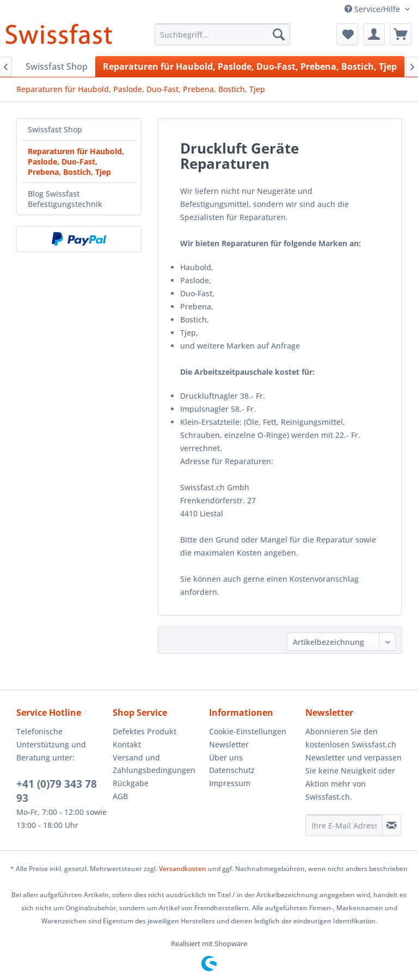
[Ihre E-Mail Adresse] (344, 825)
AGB (120, 796)
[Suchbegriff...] (223, 34)
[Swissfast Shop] (57, 66)
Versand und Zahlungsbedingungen (154, 764)
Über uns (226, 757)
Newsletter (229, 744)
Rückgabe (131, 783)
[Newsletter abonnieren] (392, 825)
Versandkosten (183, 869)
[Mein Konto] (374, 34)
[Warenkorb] (401, 34)
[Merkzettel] (347, 34)
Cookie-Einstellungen (248, 731)
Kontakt (127, 744)
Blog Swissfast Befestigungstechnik (65, 199)
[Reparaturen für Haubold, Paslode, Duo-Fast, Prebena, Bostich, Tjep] (250, 66)
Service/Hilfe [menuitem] (373, 9)
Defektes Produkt (145, 731)
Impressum (230, 783)
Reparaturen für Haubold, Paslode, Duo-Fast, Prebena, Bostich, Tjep (76, 162)
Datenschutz (232, 770)
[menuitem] (223, 34)
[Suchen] (279, 34)
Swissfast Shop (55, 129)
